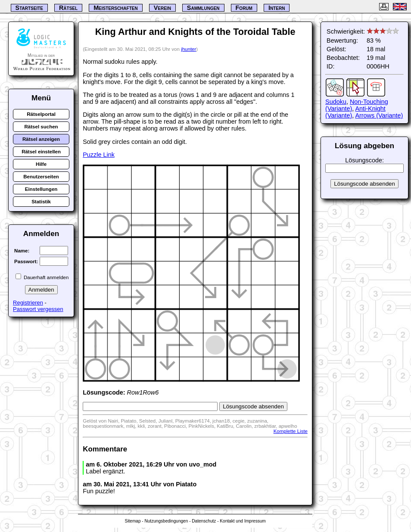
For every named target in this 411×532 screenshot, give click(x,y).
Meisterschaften (116, 8)
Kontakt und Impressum (243, 521)
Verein (162, 8)
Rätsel (68, 8)
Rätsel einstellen (41, 152)
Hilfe (41, 164)
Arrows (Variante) (379, 115)
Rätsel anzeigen (41, 139)
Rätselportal (41, 114)
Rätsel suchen (41, 127)
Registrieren (28, 303)
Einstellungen (41, 189)
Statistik (41, 202)
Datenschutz (204, 521)
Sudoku (336, 102)
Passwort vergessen (38, 309)
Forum (244, 8)
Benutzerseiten (41, 177)
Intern (277, 8)
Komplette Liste (291, 431)
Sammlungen (203, 8)
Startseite (29, 8)
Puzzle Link (99, 155)
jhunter (188, 49)
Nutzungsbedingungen (166, 521)
